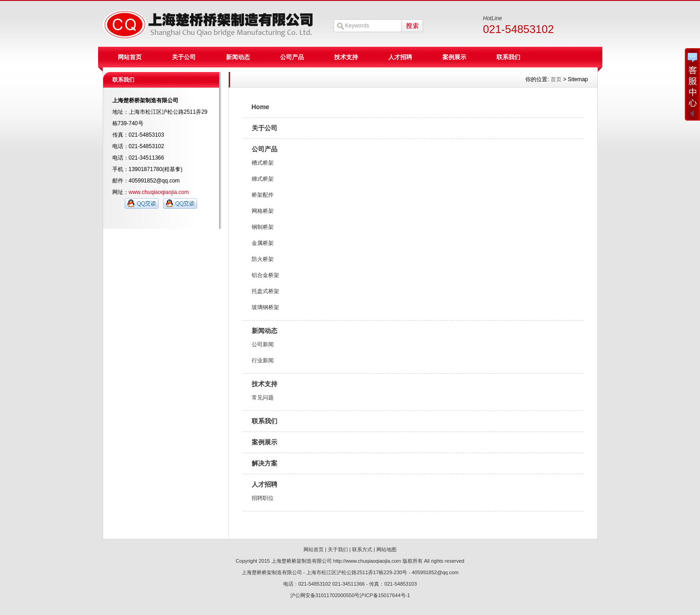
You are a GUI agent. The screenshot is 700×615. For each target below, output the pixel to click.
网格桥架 (263, 211)
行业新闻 (263, 360)
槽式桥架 (263, 163)
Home (261, 107)
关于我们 (338, 549)
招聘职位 (263, 498)
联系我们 (508, 57)
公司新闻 (263, 344)
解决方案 (265, 463)
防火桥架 (263, 259)
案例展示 (454, 57)
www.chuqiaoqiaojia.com (159, 192)
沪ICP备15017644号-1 (385, 595)
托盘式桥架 (265, 291)
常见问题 (263, 398)
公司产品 (292, 57)
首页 (556, 79)
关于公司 (184, 57)
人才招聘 (400, 57)
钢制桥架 (263, 227)
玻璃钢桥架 (265, 307)
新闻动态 (238, 57)
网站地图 (386, 549)
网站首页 (130, 57)
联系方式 (362, 549)
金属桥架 (263, 243)
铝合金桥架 (265, 275)
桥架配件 (263, 195)
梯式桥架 (263, 179)
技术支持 (346, 57)
